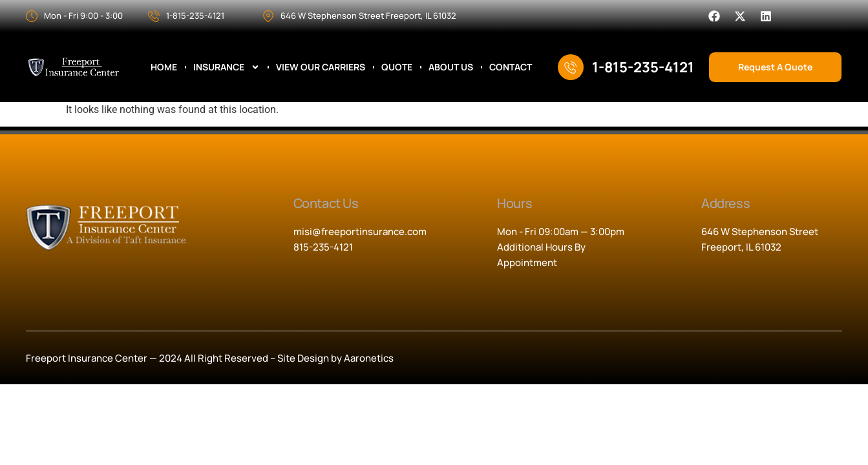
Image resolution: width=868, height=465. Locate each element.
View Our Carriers (321, 67)
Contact (511, 67)
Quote (397, 67)
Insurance (227, 67)
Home (164, 67)
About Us (451, 67)
